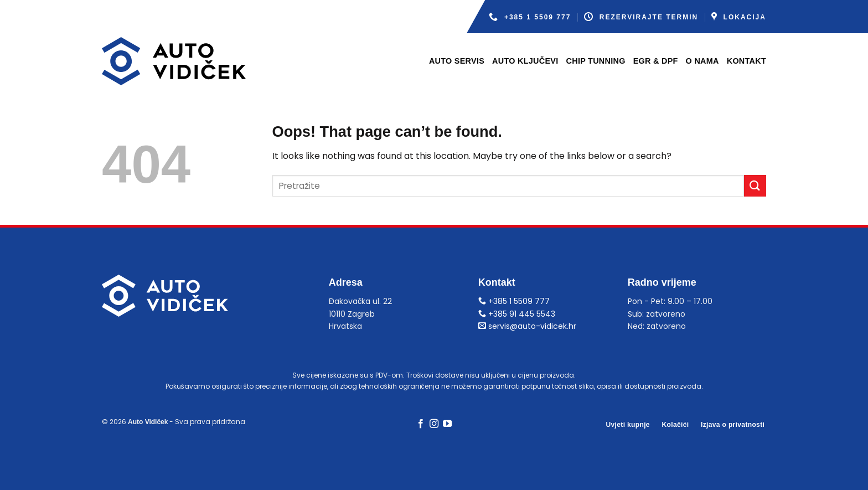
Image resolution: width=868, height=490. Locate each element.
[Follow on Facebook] (420, 424)
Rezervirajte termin (641, 17)
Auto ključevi (525, 61)
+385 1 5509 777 (530, 17)
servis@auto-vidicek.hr (527, 326)
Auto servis (457, 61)
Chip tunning (596, 61)
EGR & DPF (656, 61)
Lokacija (739, 17)
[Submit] (755, 186)
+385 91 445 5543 (517, 314)
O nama (702, 61)
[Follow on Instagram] (434, 424)
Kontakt (746, 61)
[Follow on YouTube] (447, 424)
